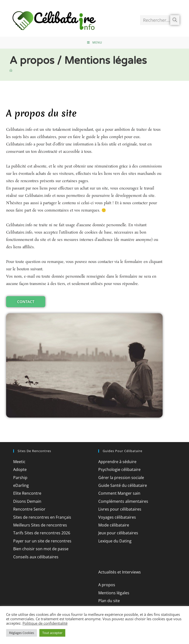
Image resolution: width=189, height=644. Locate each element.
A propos (108, 591)
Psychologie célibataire (122, 476)
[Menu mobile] (95, 48)
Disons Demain (29, 508)
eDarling (22, 492)
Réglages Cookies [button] (22, 633)
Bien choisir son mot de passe (44, 555)
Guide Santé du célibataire (125, 492)
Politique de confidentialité (45, 623)
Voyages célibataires (119, 524)
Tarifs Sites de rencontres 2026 (45, 539)
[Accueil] (11, 77)
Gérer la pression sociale (124, 484)
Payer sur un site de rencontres (45, 547)
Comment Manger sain (122, 500)
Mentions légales (116, 599)
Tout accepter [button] (52, 633)
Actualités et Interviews (122, 578)
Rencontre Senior (31, 515)
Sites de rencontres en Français (45, 524)
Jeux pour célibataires (121, 539)
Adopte (21, 476)
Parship (21, 484)
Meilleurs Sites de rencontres (43, 531)
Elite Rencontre (29, 500)
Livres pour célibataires (122, 515)
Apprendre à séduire (119, 468)
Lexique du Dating (117, 547)
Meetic (20, 468)
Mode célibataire (116, 531)
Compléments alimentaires (126, 508)
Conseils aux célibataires (39, 563)
